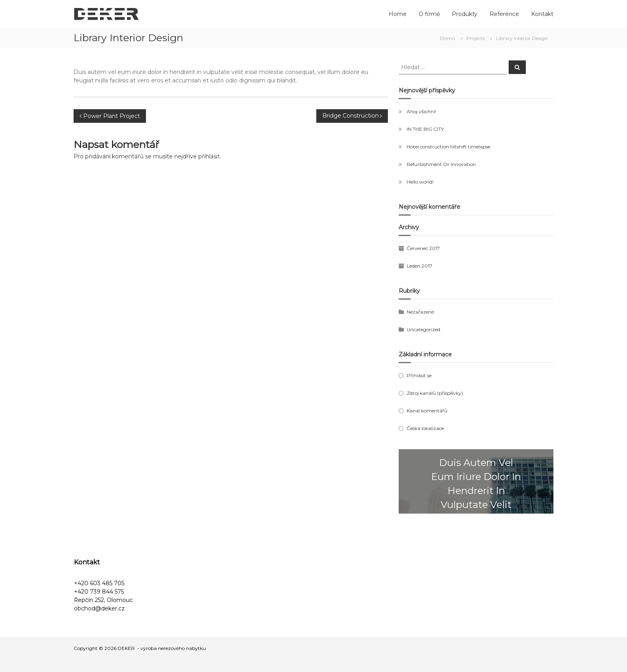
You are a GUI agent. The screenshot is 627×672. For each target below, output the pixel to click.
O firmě (429, 14)
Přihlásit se (419, 375)
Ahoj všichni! (421, 111)
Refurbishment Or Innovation (441, 164)
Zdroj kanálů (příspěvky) (435, 393)
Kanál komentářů (427, 411)
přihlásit (209, 156)
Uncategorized (423, 329)
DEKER (126, 648)
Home (398, 14)
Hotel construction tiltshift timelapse (448, 147)
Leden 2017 (419, 266)
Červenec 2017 (423, 248)
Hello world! (420, 182)
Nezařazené (420, 312)
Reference (504, 14)
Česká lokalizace (425, 428)
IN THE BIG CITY (425, 129)
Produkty (465, 14)
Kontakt (542, 14)
